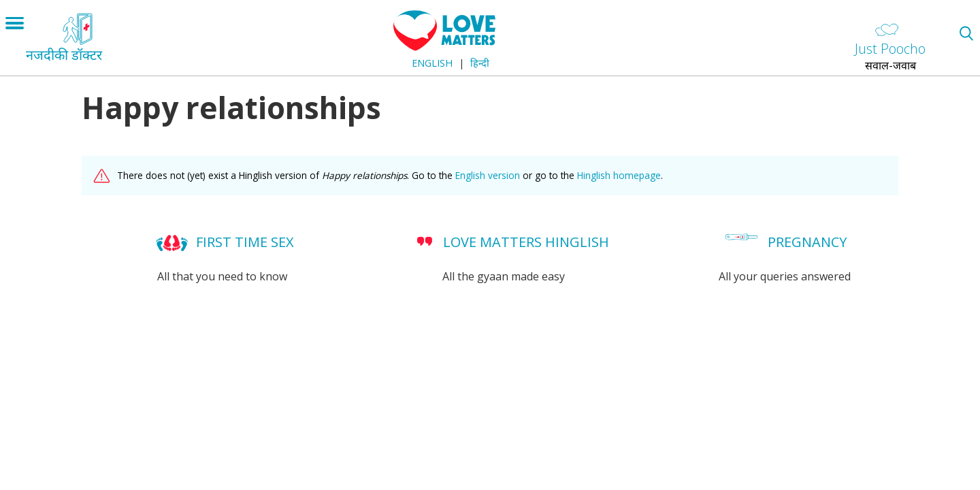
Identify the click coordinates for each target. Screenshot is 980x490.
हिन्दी (480, 63)
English (432, 63)
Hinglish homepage (619, 175)
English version (488, 175)
